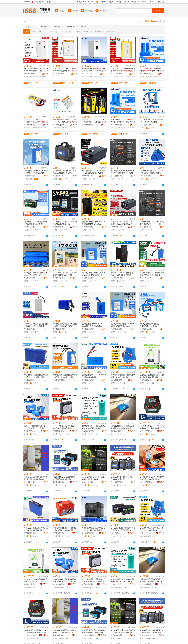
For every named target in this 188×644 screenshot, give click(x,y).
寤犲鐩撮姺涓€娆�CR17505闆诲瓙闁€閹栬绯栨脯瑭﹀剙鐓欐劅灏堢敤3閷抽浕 (123, 121)
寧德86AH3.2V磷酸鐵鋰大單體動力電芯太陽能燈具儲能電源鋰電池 (36, 529)
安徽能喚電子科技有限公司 (89, 176)
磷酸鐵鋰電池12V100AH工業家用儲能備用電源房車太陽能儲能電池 (65, 478)
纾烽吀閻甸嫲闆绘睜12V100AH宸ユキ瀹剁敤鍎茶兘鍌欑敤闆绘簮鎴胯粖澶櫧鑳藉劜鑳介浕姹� (94, 631)
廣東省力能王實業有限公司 (118, 431)
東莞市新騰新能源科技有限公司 (31, 533)
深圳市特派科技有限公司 (60, 482)
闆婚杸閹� (124, 128)
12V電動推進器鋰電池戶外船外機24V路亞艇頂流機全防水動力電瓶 (65, 172)
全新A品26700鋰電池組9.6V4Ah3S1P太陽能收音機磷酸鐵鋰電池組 (123, 325)
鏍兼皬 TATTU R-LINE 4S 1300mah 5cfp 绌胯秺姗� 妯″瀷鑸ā (36, 121)
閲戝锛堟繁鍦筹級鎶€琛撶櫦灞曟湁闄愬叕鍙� (60, 635)
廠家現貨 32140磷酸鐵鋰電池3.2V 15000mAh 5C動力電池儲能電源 (36, 274)
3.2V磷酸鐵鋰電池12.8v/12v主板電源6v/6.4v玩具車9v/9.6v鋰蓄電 (152, 121)
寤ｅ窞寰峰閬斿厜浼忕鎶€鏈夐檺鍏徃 (89, 74)
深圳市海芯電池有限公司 (31, 227)
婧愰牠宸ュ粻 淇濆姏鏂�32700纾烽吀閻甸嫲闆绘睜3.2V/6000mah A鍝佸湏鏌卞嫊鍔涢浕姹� (122, 580)
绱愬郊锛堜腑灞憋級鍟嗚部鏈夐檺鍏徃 (118, 635)
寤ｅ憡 (162, 71)
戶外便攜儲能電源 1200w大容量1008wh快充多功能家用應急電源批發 (94, 529)
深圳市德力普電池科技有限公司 (60, 278)
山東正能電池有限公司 (118, 380)
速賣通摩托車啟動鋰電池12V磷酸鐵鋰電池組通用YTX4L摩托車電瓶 (64, 529)
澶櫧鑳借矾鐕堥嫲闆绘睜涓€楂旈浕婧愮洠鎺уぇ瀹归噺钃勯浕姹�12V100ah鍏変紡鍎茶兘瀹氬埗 (152, 580)
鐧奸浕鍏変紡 (28, 77)
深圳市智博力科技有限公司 (118, 533)
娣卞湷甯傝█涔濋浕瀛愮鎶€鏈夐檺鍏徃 (60, 125)
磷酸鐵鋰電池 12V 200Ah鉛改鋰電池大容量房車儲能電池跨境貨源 (35, 223)
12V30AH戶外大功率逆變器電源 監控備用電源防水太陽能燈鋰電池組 (36, 325)
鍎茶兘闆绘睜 (97, 77)
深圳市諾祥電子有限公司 (147, 176)
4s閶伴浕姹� (28, 128)
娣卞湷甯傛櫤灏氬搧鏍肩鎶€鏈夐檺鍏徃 (31, 125)
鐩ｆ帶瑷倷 (115, 77)
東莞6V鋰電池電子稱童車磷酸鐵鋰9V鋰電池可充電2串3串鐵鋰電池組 (152, 274)
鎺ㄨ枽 (46, 71)
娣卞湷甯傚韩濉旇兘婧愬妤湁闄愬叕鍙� (147, 74)
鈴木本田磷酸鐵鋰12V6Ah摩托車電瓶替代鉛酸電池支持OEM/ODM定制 (152, 223)
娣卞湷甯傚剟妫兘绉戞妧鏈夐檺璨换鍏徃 (60, 584)
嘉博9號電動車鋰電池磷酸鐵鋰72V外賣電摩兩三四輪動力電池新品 (94, 223)
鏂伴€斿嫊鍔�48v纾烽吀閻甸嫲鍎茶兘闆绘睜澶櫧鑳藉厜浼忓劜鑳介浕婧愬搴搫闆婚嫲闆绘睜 (36, 580)
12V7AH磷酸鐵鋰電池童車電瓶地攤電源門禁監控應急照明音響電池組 (123, 529)
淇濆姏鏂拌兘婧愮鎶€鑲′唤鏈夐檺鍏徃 (118, 584)
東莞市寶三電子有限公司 (60, 533)
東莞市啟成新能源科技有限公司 (60, 227)
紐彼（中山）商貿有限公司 (89, 482)
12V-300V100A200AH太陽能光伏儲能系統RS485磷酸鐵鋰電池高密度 (123, 274)
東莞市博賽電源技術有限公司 (60, 380)
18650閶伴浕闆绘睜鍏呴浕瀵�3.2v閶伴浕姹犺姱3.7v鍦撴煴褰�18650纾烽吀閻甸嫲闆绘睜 (152, 529)
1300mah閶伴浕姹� (40, 128)
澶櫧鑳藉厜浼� (38, 77)
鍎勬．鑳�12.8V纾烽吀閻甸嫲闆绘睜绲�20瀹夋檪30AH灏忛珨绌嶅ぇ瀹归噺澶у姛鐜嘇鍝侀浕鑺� (65, 580)
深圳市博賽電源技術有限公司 (31, 176)
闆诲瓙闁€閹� (116, 128)
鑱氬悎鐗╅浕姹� (59, 128)
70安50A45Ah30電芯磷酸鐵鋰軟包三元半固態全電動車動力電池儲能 (35, 478)
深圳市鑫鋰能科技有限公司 (89, 329)
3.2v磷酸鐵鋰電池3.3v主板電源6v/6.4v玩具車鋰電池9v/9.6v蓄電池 (152, 325)
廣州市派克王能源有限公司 (60, 176)
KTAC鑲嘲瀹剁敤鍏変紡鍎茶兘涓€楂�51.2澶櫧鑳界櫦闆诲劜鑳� (36, 70)
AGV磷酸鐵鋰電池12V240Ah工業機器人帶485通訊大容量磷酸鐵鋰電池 (152, 427)
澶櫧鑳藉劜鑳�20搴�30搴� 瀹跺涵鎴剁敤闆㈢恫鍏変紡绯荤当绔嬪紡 (94, 70)
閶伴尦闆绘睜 (156, 77)
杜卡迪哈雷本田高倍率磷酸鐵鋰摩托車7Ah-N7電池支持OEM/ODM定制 (123, 172)
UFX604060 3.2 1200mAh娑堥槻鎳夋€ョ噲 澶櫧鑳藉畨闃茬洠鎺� (65, 70)
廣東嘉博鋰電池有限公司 (89, 227)
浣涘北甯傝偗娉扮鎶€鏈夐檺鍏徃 (31, 74)
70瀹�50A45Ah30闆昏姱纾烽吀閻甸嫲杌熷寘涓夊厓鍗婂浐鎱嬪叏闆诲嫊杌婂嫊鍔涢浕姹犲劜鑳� (65, 631)
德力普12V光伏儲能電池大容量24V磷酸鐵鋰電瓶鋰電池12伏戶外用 (65, 274)
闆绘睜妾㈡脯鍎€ (125, 77)
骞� (46, 74)
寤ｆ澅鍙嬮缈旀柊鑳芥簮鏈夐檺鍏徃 (60, 74)
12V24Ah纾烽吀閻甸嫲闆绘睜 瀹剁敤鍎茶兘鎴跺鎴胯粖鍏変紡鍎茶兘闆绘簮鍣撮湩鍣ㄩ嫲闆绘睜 (94, 580)
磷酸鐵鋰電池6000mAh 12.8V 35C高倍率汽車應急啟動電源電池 (94, 376)
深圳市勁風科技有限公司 (118, 278)
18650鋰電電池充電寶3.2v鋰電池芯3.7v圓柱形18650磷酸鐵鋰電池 (123, 376)
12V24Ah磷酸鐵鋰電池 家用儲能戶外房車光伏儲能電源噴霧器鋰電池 (65, 427)
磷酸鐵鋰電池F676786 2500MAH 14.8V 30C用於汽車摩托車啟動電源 (94, 325)
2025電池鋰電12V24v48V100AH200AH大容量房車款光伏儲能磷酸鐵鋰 (94, 172)
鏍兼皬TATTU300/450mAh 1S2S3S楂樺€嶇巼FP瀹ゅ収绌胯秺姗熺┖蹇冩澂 (94, 121)
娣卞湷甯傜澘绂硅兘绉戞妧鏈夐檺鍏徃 (31, 635)
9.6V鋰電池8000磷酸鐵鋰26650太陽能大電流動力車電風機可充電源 (65, 325)
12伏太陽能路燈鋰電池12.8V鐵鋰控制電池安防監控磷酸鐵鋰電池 (65, 223)
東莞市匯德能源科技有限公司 (89, 278)
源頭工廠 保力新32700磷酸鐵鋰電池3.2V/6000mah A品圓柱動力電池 (94, 427)
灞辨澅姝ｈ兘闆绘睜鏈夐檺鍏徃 (147, 533)
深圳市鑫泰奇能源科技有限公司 (31, 329)
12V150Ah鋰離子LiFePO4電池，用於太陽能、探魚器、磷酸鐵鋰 (94, 478)
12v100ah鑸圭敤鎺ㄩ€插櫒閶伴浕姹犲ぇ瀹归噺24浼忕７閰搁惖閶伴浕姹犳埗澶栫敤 (152, 631)
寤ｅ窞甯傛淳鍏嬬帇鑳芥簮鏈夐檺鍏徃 (147, 635)
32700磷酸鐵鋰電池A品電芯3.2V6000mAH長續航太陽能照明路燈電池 (152, 172)
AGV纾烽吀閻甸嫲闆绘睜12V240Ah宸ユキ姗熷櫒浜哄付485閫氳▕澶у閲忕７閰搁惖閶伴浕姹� (36, 631)
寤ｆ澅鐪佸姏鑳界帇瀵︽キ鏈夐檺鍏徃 (147, 584)
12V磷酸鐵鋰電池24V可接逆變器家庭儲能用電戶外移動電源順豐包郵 (152, 478)
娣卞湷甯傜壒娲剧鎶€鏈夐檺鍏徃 (89, 635)
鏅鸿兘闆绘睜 (69, 128)
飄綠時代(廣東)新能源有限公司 (147, 278)
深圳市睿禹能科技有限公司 (147, 431)
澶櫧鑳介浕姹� (87, 77)
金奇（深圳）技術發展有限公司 (31, 482)
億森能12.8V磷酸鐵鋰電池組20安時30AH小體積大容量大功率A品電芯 (36, 427)
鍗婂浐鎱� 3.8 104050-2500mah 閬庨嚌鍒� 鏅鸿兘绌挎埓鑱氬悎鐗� (65, 121)
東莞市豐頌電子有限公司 (60, 431)
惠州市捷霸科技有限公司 (118, 176)
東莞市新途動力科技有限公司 (147, 380)
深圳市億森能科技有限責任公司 (31, 431)
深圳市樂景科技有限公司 (60, 329)
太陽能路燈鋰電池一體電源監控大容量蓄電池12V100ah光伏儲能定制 (123, 427)
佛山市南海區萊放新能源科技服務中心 (147, 125)
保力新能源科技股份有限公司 (89, 431)
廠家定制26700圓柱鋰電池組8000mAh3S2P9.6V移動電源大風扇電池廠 (94, 274)
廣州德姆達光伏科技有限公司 (89, 533)
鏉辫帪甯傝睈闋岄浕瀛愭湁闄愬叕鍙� (89, 584)
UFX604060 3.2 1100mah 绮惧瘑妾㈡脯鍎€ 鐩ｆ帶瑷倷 (123, 70)
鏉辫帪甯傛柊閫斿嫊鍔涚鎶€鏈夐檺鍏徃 (31, 584)
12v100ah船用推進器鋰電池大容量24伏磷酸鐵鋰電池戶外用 (122, 478)
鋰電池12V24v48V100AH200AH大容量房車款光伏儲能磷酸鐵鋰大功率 (122, 223)
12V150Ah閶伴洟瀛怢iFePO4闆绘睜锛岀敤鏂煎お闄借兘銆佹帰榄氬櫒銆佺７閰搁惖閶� (123, 631)
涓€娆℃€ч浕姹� (145, 77)
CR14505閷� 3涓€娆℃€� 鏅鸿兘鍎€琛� (152, 70)
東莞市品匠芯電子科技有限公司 (31, 380)
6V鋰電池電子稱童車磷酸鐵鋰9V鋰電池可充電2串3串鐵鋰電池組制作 (36, 172)
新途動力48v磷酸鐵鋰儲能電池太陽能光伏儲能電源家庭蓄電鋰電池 (152, 376)
